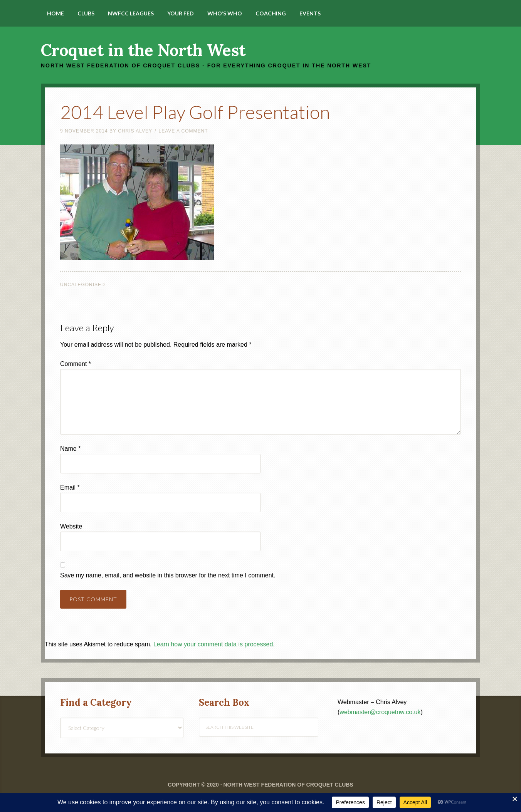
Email (70, 487)
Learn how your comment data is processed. (214, 644)
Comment (76, 364)
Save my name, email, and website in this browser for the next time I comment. (168, 575)
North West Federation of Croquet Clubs (288, 785)
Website (71, 526)
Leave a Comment (183, 131)
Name (70, 449)
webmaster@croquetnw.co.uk (380, 712)
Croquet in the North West (143, 50)
